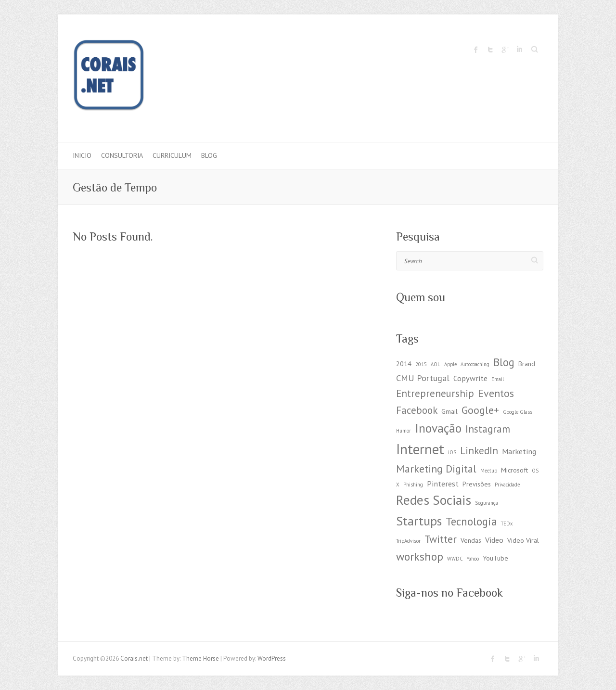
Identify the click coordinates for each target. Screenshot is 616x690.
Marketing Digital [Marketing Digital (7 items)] (436, 469)
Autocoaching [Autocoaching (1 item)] (475, 364)
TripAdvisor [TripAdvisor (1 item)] (408, 541)
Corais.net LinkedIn (519, 50)
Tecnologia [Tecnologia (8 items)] (471, 521)
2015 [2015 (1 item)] (421, 364)
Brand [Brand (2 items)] (527, 364)
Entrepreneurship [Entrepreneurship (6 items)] (435, 393)
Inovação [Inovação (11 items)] (438, 428)
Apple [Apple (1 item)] (450, 364)
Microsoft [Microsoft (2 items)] (514, 470)
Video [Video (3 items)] (494, 540)
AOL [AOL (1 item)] (436, 364)
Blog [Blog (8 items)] (504, 362)
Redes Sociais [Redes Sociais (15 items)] (434, 500)
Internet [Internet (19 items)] (420, 449)
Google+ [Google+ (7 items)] (480, 410)
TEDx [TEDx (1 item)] (507, 524)
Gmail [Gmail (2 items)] (449, 411)
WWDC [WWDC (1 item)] (455, 559)
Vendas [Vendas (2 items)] (471, 540)
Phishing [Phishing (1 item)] (413, 485)
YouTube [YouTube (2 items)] (495, 558)
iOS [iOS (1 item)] (452, 452)
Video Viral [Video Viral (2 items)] (523, 540)
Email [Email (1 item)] (498, 379)
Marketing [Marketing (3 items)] (519, 451)
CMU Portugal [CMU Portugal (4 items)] (423, 378)
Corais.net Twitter (490, 50)
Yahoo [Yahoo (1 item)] (473, 559)
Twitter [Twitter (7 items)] (441, 539)
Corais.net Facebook (476, 50)
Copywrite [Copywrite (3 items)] (470, 378)
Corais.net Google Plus (505, 50)
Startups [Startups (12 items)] (419, 521)
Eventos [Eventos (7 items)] (496, 393)
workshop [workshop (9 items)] (420, 556)
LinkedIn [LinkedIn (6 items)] (479, 451)
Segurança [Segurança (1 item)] (487, 503)
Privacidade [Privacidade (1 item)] (507, 485)
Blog (209, 155)
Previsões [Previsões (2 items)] (477, 484)
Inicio (82, 155)
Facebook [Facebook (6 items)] (417, 410)
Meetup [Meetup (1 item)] (489, 471)
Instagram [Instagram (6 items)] (488, 429)
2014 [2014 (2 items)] (404, 364)
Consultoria (122, 155)
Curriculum (172, 155)
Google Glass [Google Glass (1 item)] (518, 412)
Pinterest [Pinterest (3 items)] (443, 483)
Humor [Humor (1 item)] (404, 431)
